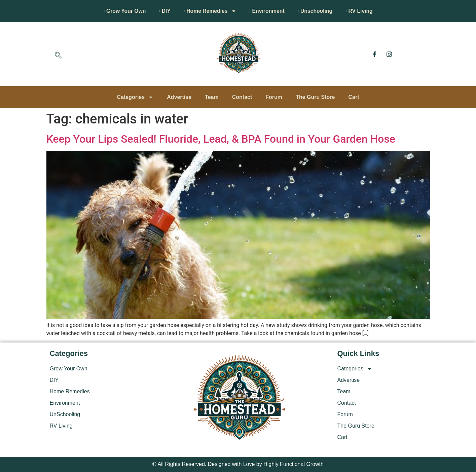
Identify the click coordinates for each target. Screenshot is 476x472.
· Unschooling (317, 11)
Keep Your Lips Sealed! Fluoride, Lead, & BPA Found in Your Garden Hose (221, 139)
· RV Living (362, 11)
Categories (135, 97)
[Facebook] (374, 54)
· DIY (163, 11)
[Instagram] (389, 54)
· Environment (268, 11)
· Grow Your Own (122, 11)
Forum (274, 97)
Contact (242, 97)
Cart (354, 97)
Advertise (179, 97)
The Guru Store (315, 97)
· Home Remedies (209, 11)
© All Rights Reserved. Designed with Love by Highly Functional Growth (238, 464)
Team (212, 97)
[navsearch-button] (58, 56)
